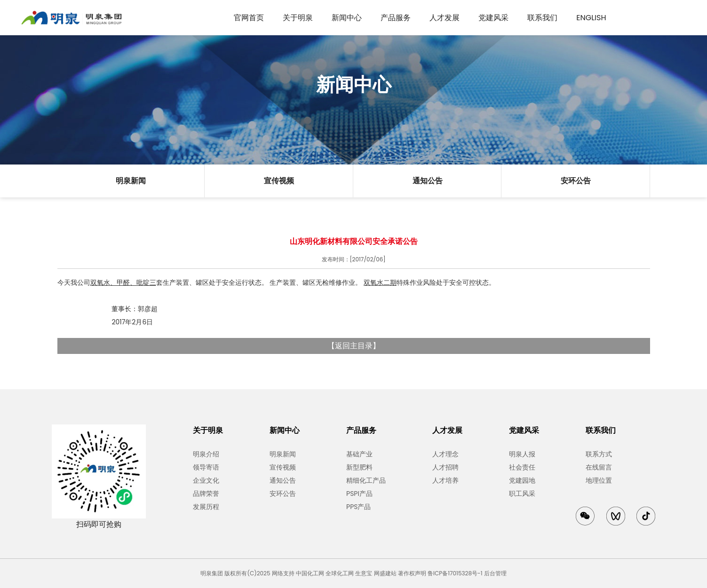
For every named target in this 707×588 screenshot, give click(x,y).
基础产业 (359, 454)
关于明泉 (298, 18)
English (591, 18)
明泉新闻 (131, 181)
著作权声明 (412, 573)
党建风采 (493, 18)
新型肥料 (359, 467)
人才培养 (445, 480)
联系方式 (599, 454)
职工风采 (522, 494)
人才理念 (445, 454)
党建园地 (522, 480)
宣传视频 (279, 181)
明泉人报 (522, 454)
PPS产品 (358, 507)
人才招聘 (445, 467)
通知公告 (428, 181)
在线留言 (599, 467)
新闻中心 (347, 18)
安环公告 (576, 181)
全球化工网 (340, 573)
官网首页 (249, 18)
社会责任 (522, 467)
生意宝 (364, 573)
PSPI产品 (359, 494)
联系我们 (542, 18)
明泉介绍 (206, 454)
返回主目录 (354, 346)
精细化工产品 (366, 480)
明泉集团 (212, 573)
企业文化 (206, 480)
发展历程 (206, 507)
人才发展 (445, 18)
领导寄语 (206, 467)
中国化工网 (310, 573)
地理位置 (599, 480)
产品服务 (396, 18)
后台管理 (495, 573)
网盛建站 (385, 573)
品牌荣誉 (206, 494)
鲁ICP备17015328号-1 (455, 573)
